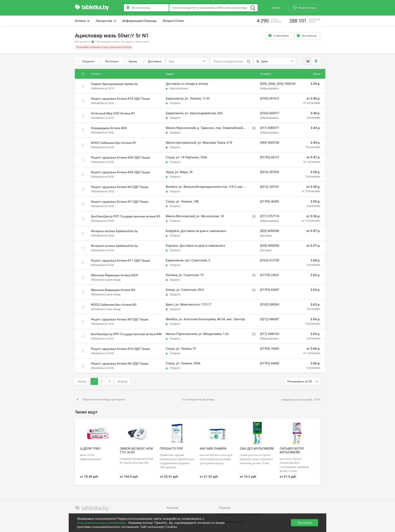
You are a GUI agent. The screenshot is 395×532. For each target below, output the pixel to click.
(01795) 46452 (269, 202)
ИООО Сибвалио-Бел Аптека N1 (114, 143)
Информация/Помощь (139, 21)
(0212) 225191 (269, 187)
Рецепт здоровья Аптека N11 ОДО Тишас (121, 261)
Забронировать (269, 88)
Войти (277, 8)
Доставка (152, 61)
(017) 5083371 (269, 128)
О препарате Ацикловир (198, 399)
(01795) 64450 (269, 363)
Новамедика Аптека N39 (109, 128)
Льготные (109, 61)
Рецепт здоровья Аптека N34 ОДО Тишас (121, 172)
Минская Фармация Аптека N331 (115, 275)
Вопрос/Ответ (173, 21)
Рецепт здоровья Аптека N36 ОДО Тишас (121, 158)
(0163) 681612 (269, 99)
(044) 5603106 (269, 143)
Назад (82, 381)
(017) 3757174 (269, 216)
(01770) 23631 (269, 275)
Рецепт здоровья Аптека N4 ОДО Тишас (120, 187)
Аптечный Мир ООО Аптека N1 (113, 113)
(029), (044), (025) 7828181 (278, 84)
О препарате (279, 36)
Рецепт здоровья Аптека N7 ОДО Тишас (120, 202)
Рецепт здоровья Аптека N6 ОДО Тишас (120, 364)
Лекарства (106, 21)
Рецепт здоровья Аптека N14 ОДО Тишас (121, 99)
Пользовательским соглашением (102, 523)
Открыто (86, 61)
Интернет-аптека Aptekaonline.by (114, 231)
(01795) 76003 (269, 349)
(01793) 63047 (269, 290)
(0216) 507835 (269, 172)
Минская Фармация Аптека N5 (113, 290)
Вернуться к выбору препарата (100, 400)
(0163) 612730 (269, 260)
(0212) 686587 (269, 319)
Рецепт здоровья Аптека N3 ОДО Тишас (120, 319)
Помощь (225, 508)
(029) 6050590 (269, 231)
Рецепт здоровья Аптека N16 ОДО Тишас (121, 349)
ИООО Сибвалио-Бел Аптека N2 (114, 305)
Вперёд (122, 381)
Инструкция (307, 36)
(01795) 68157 (269, 157)
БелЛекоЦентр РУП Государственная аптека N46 (126, 334)
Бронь (130, 61)
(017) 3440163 (269, 334)
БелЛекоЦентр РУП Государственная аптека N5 (126, 216)
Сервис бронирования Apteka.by (114, 84)
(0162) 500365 (269, 305)
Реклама (173, 508)
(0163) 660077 (269, 113)
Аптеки (82, 21)
